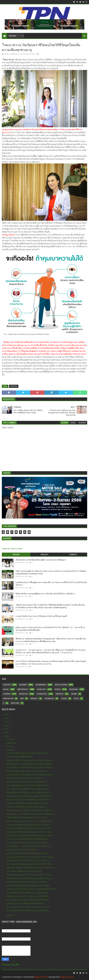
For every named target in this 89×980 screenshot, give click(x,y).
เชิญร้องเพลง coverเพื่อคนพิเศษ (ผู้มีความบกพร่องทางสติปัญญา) (41, 560)
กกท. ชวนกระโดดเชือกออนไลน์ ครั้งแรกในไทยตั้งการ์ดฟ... (30, 864)
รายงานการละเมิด (10, 965)
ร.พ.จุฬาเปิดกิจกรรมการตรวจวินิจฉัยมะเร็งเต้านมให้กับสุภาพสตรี (41, 616)
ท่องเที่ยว (74, 694)
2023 (7, 725)
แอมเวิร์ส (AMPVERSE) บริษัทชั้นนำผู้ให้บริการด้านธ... (28, 803)
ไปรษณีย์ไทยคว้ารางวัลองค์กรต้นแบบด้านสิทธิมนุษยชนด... (30, 764)
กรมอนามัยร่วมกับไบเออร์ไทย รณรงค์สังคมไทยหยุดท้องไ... (30, 796)
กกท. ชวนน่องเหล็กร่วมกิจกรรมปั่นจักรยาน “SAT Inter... (29, 825)
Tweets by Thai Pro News (12, 549)
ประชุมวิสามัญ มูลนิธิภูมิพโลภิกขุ (20, 757)
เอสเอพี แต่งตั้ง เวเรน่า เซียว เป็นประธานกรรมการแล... (28, 860)
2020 (7, 736)
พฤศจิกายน (11, 743)
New (22, 699)
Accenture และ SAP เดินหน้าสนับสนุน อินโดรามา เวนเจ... (30, 832)
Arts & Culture (61, 685)
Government (41, 685)
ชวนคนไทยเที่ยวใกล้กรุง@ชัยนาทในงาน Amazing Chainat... (30, 775)
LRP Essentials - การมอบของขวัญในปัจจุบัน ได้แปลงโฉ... (29, 846)
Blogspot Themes (41, 977)
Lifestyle (14, 386)
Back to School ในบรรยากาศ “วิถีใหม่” (22, 850)
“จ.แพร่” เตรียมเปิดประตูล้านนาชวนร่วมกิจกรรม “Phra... (29, 828)
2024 (7, 722)
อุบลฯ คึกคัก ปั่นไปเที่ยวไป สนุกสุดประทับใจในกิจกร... (28, 782)
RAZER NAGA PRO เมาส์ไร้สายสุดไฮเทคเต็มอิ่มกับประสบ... (30, 878)
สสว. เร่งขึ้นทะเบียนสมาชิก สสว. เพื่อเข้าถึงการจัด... (27, 843)
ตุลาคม (10, 746)
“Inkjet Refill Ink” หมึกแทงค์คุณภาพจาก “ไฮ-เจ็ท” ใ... (27, 817)
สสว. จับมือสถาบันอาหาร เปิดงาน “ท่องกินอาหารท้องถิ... (29, 907)
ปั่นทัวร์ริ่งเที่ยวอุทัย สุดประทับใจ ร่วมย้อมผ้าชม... (26, 778)
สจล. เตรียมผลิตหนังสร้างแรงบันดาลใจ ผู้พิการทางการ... (29, 785)
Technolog (49, 699)
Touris (64, 699)
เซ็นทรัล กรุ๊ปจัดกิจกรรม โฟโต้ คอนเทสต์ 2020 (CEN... (28, 911)
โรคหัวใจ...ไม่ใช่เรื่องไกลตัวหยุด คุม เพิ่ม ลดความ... (27, 807)
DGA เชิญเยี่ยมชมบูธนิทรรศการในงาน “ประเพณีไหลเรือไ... (30, 821)
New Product (23, 689)
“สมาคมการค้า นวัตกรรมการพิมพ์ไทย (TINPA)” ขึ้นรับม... (29, 800)
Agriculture (8, 699)
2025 (7, 718)
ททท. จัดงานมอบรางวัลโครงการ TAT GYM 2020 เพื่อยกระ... (30, 810)
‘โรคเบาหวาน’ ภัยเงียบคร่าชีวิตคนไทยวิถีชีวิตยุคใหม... (28, 839)
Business (23, 685)
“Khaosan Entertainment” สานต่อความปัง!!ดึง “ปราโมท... (29, 875)
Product (34, 699)
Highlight (41, 689)
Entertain (74, 689)
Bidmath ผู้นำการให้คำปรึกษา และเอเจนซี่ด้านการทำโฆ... (29, 792)
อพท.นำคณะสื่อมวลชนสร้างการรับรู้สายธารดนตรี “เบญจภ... (31, 857)
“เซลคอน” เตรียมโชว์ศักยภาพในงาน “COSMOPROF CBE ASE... (32, 889)
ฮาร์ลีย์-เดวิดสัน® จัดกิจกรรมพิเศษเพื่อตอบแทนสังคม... (28, 853)
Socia (76, 699)
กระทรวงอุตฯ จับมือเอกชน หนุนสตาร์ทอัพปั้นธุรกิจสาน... (29, 900)
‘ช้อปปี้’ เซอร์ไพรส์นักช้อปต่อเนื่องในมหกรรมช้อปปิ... (27, 882)
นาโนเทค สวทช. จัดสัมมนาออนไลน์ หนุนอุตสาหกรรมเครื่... (30, 835)
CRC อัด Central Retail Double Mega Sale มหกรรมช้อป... (29, 885)
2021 (7, 733)
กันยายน (10, 750)
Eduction (15, 703)
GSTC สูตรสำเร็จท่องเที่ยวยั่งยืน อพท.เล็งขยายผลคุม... (28, 789)
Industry (59, 694)
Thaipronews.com (67, 977)
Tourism (7, 694)
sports (58, 689)
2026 (7, 715)
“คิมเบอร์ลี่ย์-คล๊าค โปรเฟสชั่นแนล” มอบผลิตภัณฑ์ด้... (28, 893)
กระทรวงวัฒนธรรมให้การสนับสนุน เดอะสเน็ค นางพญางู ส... (31, 767)
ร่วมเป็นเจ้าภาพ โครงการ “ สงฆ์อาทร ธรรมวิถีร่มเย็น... (28, 896)
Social (6, 689)
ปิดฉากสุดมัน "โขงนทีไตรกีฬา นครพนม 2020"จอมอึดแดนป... (31, 814)
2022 (7, 729)
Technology (42, 694)
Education (24, 694)
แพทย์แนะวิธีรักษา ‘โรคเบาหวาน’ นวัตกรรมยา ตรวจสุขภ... (30, 760)
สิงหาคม (10, 915)
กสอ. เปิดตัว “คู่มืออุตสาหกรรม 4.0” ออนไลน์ (24, 871)
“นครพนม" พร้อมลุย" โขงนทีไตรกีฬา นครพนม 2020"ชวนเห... (31, 868)
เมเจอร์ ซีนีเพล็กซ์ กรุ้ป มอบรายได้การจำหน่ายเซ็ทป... (28, 753)
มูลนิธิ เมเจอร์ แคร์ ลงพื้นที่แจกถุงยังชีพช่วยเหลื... (26, 903)
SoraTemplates (16, 977)
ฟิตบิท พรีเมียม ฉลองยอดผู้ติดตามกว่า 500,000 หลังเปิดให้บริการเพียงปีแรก (45, 594)
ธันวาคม (10, 739)
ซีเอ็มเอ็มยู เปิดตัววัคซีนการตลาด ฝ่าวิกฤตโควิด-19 (27, 771)
